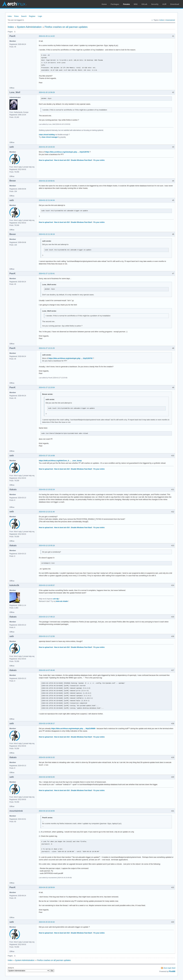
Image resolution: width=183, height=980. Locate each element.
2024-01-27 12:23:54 (47, 387)
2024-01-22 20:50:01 (47, 181)
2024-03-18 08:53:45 (47, 777)
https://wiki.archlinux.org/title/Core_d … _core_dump (60, 461)
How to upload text (46, 160)
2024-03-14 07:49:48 (47, 670)
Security (155, 4)
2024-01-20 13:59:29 (47, 92)
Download (175, 4)
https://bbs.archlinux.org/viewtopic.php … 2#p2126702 (67, 152)
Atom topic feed (169, 968)
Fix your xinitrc (99, 160)
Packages (115, 4)
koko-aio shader (62, 601)
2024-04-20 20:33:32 (47, 922)
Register (32, 16)
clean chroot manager (50, 137)
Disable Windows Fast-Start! (81, 160)
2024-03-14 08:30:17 (47, 723)
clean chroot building (47, 135)
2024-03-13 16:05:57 (47, 585)
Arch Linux (14, 4)
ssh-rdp (56, 599)
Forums (126, 4)
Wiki (136, 4)
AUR (164, 4)
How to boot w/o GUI (62, 160)
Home (104, 4)
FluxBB (172, 971)
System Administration (29, 27)
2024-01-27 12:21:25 (47, 348)
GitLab (144, 4)
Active (162, 20)
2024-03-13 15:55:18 (47, 545)
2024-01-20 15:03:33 (47, 147)
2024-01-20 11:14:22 (47, 36)
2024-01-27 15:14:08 (47, 456)
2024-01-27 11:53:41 (47, 273)
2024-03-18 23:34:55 (47, 811)
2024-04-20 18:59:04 (47, 887)
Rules (16, 16)
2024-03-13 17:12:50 (47, 636)
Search (24, 16)
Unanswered (170, 20)
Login (40, 16)
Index (10, 16)
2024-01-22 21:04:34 (47, 200)
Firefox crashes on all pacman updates (66, 27)
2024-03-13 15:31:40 (47, 512)
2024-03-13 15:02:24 (47, 489)
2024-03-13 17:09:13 (47, 617)
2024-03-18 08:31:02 (47, 757)
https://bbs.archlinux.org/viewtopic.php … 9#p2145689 (73, 728)
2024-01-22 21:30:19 (47, 234)
